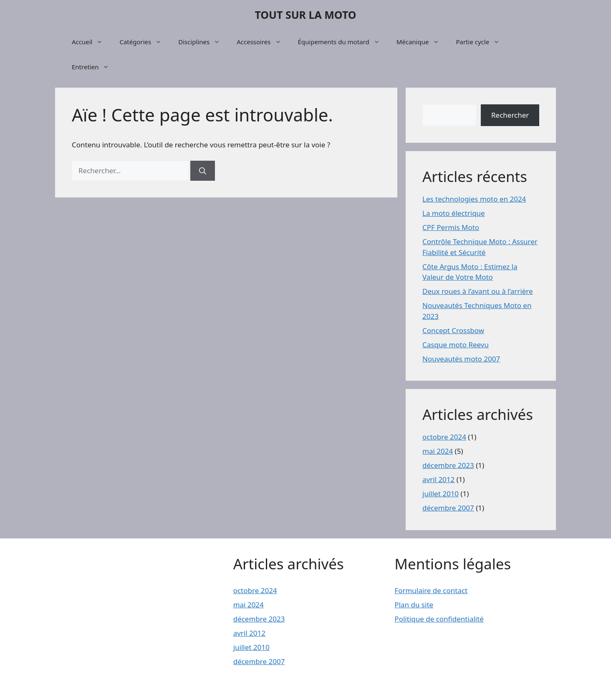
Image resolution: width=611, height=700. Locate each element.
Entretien (95, 67)
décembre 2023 (448, 465)
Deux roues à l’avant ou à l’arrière (478, 291)
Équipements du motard (343, 42)
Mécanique (422, 42)
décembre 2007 (448, 508)
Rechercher (510, 115)
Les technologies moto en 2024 (474, 199)
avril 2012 (438, 479)
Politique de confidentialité (439, 619)
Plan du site (414, 605)
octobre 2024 (444, 437)
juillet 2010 (441, 494)
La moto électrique (454, 213)
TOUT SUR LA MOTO (305, 15)
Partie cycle (482, 42)
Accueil (91, 42)
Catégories (145, 42)
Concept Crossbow (453, 330)
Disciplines (203, 42)
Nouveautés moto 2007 (461, 359)
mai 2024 (438, 451)
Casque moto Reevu (456, 345)
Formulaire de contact (431, 590)
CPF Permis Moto (451, 227)
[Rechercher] (203, 171)
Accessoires (263, 42)
